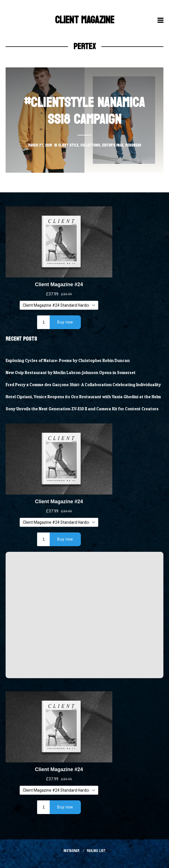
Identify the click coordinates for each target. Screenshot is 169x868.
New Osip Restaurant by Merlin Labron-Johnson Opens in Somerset (71, 373)
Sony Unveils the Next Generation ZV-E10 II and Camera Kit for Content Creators (82, 409)
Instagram (71, 851)
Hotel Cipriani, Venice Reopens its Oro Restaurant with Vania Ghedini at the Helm (83, 397)
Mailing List (96, 851)
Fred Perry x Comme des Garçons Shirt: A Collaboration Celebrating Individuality (83, 385)
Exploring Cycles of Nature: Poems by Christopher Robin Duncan (68, 361)
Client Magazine (85, 20)
